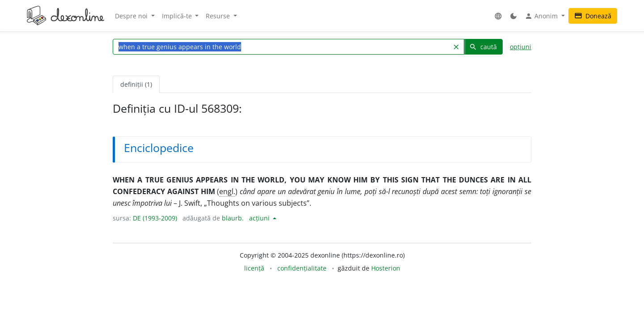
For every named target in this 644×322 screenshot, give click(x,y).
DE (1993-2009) (155, 218)
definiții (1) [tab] (136, 84)
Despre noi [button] (132, 16)
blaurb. (233, 218)
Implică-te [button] (178, 16)
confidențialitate (302, 268)
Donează (593, 16)
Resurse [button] (219, 16)
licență (254, 268)
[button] (498, 16)
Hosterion (386, 268)
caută (483, 47)
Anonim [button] (542, 16)
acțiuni (260, 218)
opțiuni (521, 47)
